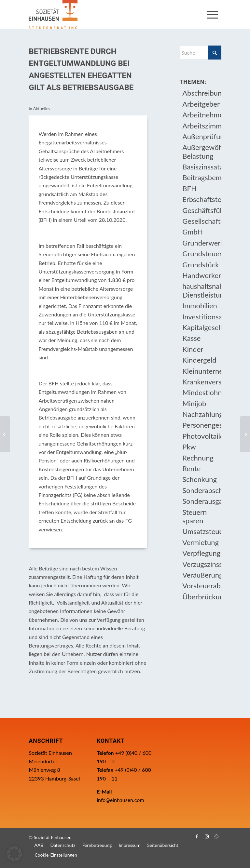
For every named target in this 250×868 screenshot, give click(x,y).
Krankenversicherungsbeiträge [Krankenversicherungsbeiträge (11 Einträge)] (202, 382)
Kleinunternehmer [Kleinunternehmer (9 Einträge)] (202, 371)
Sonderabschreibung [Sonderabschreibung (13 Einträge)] (202, 490)
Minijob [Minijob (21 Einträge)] (194, 403)
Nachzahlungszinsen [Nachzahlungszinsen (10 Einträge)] (202, 414)
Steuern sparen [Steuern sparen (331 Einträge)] (194, 516)
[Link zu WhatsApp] (216, 836)
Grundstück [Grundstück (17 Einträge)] (201, 265)
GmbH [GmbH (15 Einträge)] (193, 232)
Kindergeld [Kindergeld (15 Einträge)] (199, 360)
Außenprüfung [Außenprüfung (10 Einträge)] (202, 136)
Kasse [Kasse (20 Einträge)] (191, 338)
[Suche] (200, 53)
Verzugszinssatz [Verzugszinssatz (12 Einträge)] (202, 564)
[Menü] (212, 15)
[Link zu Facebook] (197, 836)
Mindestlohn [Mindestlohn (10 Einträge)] (202, 392)
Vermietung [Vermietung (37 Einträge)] (201, 542)
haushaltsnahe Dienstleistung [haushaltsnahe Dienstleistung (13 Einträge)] (202, 290)
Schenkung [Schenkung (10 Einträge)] (200, 479)
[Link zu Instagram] (207, 836)
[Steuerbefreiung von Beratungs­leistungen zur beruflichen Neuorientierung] (245, 434)
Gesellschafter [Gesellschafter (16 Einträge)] (202, 221)
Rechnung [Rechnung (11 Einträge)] (198, 458)
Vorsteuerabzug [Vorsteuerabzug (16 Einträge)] (202, 586)
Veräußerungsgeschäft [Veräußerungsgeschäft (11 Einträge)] (202, 575)
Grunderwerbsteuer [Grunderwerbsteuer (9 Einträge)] (202, 243)
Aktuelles (42, 109)
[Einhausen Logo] (53, 15)
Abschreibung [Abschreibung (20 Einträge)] (202, 93)
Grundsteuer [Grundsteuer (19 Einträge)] (202, 254)
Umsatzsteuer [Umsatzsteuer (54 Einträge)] (202, 531)
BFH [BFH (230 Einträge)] (189, 188)
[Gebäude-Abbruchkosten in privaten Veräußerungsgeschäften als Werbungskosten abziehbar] (5, 434)
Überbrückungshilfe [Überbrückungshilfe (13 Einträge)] (202, 597)
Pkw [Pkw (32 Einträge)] (189, 447)
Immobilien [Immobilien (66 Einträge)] (200, 306)
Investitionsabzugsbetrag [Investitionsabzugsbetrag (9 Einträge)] (202, 317)
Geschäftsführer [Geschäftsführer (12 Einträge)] (202, 210)
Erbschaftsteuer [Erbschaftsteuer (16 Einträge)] (202, 199)
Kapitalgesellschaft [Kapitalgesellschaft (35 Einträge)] (202, 327)
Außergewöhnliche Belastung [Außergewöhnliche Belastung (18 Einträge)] (202, 151)
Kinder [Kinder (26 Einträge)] (193, 349)
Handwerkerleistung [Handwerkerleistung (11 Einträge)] (202, 275)
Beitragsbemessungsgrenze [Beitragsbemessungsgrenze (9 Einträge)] (202, 177)
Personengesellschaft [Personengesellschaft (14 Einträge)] (202, 425)
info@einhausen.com (120, 800)
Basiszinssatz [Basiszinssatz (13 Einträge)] (202, 167)
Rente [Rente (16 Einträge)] (191, 468)
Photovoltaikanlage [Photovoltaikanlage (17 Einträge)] (202, 436)
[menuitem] (212, 15)
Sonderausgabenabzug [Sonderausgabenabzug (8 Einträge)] (202, 501)
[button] (14, 854)
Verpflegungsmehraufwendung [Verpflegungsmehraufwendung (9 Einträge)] (202, 553)
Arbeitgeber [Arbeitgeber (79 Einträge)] (201, 104)
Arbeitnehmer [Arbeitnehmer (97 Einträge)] (202, 115)
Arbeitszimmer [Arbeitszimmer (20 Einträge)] (202, 126)
